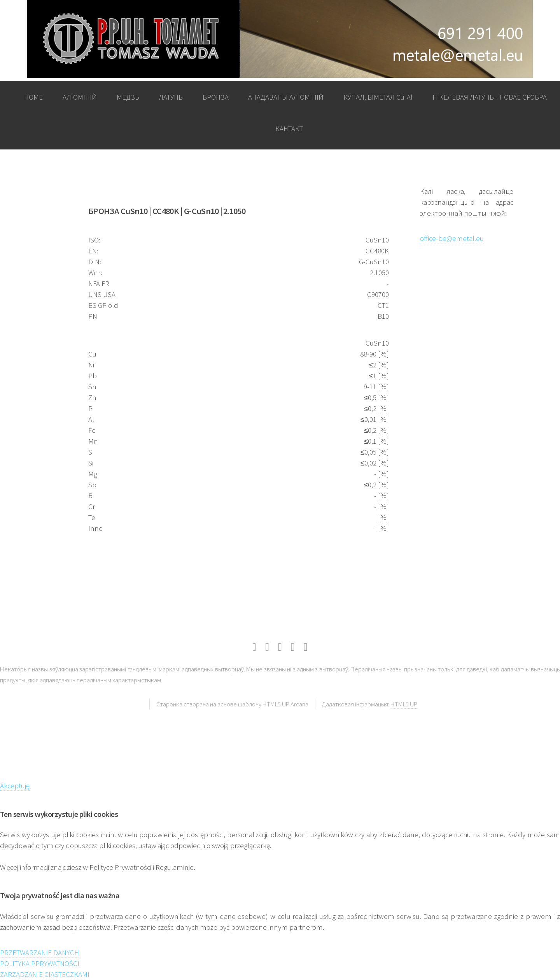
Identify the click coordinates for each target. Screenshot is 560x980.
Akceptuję (15, 786)
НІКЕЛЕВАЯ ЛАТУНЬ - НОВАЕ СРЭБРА (490, 97)
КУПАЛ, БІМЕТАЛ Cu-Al (378, 97)
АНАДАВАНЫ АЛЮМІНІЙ (286, 97)
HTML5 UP (404, 704)
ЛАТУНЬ (171, 97)
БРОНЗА (216, 97)
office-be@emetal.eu (452, 238)
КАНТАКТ (289, 129)
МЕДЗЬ (128, 97)
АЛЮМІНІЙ (80, 97)
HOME (33, 97)
